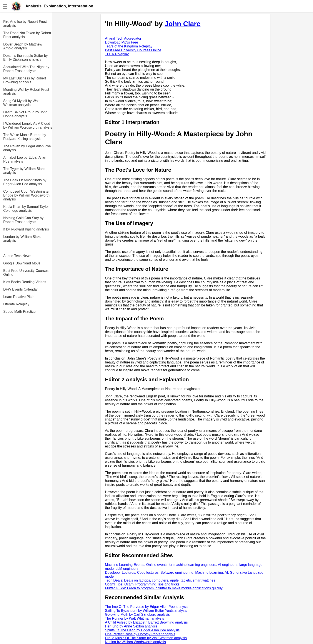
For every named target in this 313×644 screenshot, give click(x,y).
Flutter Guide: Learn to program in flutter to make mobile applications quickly (164, 588)
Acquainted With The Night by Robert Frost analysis (26, 69)
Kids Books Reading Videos (25, 282)
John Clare (182, 24)
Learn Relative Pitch (19, 297)
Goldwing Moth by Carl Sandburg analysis (137, 615)
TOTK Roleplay (117, 54)
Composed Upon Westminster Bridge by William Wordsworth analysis (26, 195)
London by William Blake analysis (22, 239)
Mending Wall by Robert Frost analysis (26, 92)
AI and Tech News (17, 256)
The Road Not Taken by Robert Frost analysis (27, 35)
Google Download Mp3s (22, 263)
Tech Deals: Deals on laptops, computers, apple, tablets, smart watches (160, 580)
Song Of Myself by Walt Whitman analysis (21, 103)
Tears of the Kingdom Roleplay (129, 46)
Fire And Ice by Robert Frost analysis (25, 24)
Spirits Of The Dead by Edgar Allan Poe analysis (142, 630)
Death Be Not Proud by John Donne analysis (25, 114)
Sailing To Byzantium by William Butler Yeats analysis (146, 611)
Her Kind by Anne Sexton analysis (131, 626)
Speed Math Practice (19, 312)
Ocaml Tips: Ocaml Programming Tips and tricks (142, 584)
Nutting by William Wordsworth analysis (135, 642)
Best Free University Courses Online (26, 273)
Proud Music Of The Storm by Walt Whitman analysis (146, 638)
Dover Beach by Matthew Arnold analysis (23, 46)
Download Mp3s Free (122, 42)
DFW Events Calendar (21, 289)
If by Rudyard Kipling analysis (26, 229)
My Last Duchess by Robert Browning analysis (25, 80)
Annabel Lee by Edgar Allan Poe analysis (25, 159)
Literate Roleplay (16, 304)
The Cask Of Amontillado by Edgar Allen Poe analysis (25, 182)
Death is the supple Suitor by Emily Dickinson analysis (26, 58)
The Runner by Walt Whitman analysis (135, 618)
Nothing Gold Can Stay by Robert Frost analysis (23, 220)
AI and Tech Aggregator (123, 38)
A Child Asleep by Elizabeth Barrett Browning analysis (146, 622)
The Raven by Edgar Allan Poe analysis (27, 148)
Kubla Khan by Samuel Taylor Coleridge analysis (26, 209)
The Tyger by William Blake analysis (24, 171)
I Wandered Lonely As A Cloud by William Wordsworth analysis (28, 125)
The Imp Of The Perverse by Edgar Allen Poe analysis (147, 607)
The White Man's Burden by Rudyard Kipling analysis (25, 137)
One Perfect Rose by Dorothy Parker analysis (140, 634)
